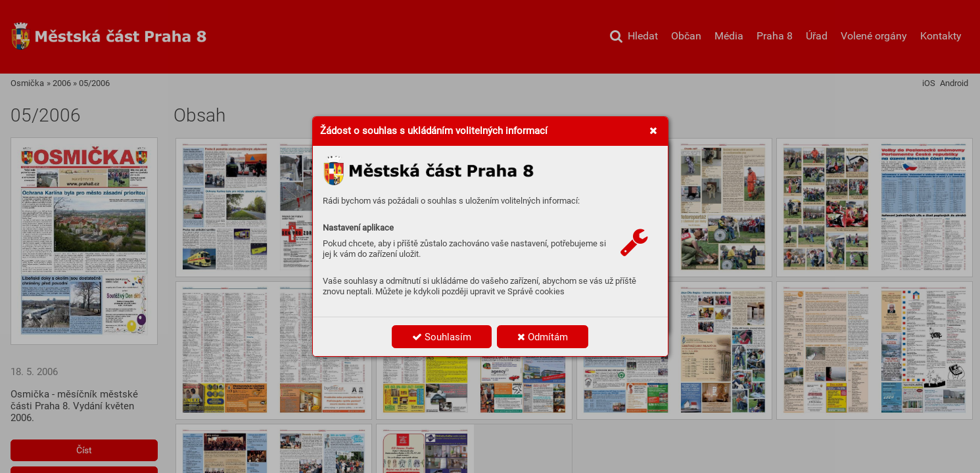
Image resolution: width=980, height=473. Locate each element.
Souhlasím (442, 337)
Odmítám (543, 337)
